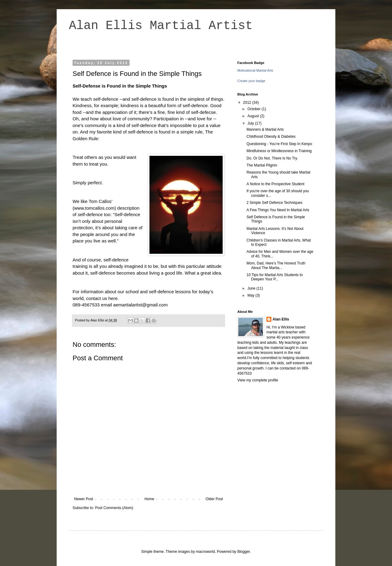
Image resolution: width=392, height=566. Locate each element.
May (251, 295)
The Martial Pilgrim (262, 165)
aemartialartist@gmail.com (141, 305)
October (254, 109)
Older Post (214, 499)
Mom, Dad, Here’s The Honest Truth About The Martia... (276, 265)
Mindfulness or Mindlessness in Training (279, 151)
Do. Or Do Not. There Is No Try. (272, 158)
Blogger (244, 552)
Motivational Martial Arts (255, 70)
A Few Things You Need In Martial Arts (278, 210)
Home (149, 499)
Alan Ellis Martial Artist (161, 26)
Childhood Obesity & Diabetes (271, 137)
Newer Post (84, 499)
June (252, 288)
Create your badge (251, 81)
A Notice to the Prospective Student (275, 184)
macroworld (205, 552)
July (251, 123)
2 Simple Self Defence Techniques (275, 203)
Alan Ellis (281, 319)
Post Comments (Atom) (114, 508)
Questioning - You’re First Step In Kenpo (279, 144)
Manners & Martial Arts (265, 129)
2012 (248, 103)
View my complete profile (258, 380)
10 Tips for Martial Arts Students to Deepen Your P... (275, 277)
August (254, 116)
